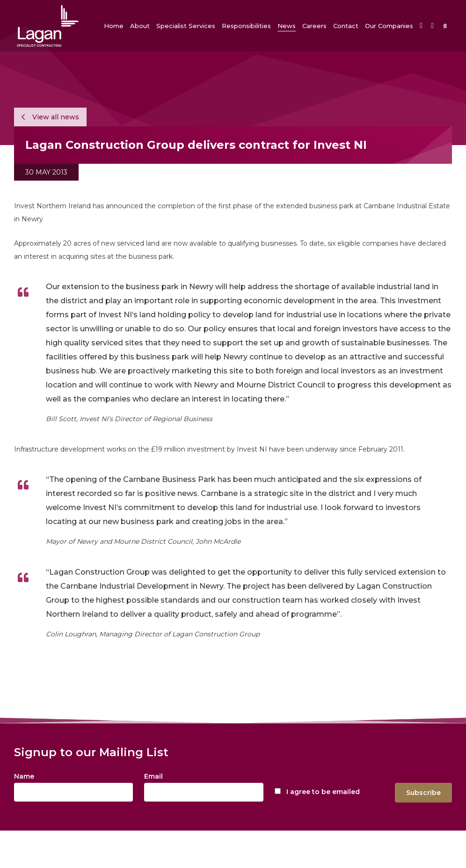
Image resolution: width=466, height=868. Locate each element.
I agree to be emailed (323, 792)
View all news (50, 117)
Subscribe (423, 793)
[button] (140, 26)
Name (24, 776)
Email (153, 776)
